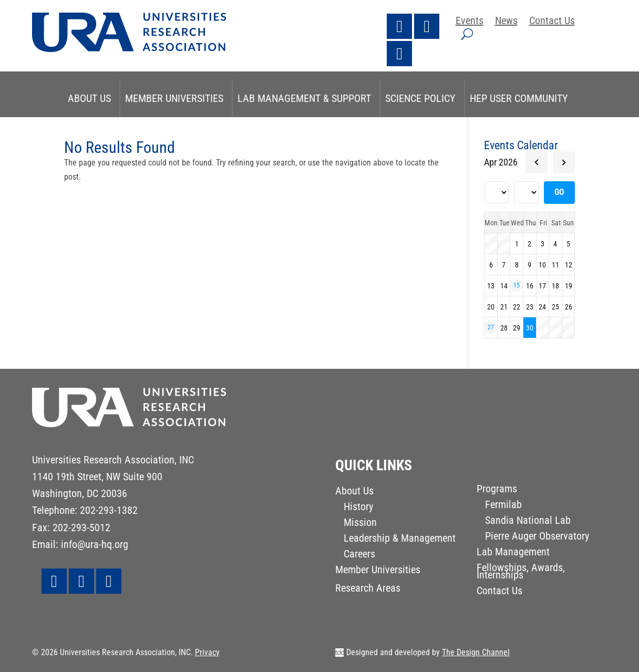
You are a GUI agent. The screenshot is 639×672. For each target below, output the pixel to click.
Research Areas (368, 589)
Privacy (207, 652)
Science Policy (420, 98)
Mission (360, 524)
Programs (497, 490)
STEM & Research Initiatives (318, 136)
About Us (89, 98)
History (358, 508)
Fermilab (503, 506)
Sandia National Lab (528, 521)
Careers (359, 555)
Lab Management (513, 553)
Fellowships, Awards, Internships (521, 572)
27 (491, 327)
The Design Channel (476, 652)
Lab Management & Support (304, 98)
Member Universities (174, 98)
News (506, 22)
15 (517, 285)
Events (470, 22)
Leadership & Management (400, 539)
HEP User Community (519, 98)
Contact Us (552, 22)
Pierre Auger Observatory (537, 537)
